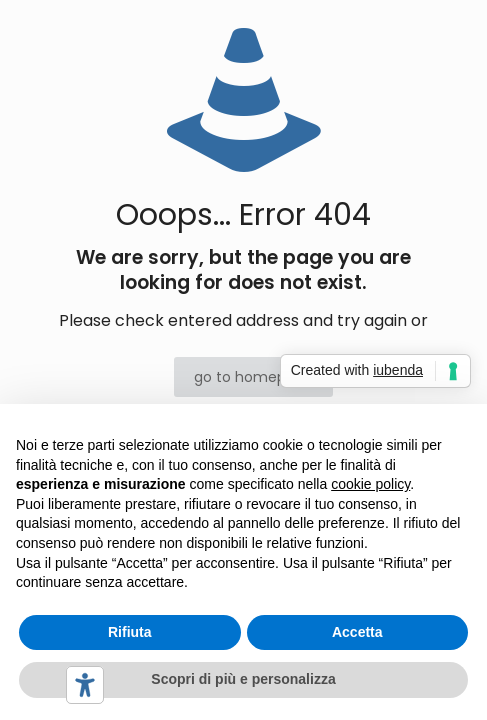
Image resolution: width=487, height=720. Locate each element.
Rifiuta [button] (130, 632)
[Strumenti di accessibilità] (85, 685)
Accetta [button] (357, 632)
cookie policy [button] (370, 484)
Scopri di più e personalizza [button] (243, 679)
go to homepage (253, 377)
